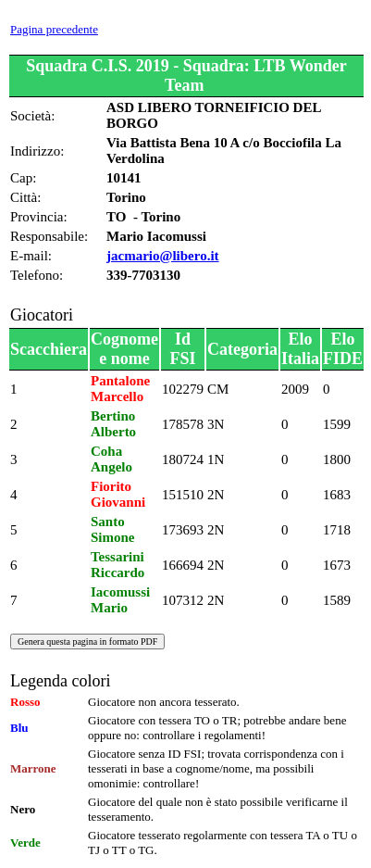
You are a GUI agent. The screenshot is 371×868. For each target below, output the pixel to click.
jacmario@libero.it (163, 256)
